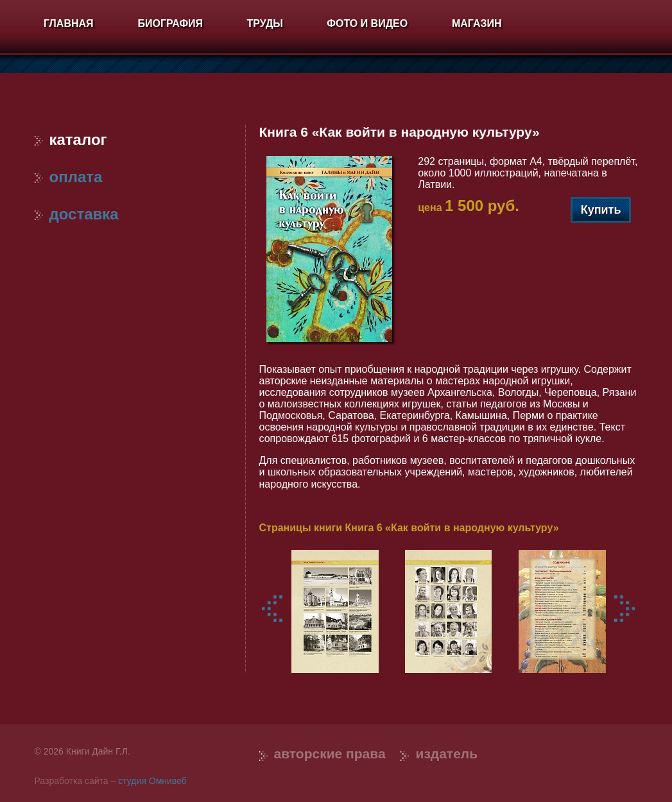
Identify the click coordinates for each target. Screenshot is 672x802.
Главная (69, 23)
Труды (265, 23)
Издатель (446, 754)
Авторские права (330, 754)
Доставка (77, 214)
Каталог (71, 140)
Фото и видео (367, 23)
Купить (601, 210)
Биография (170, 23)
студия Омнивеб (152, 781)
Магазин (477, 23)
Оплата (69, 177)
